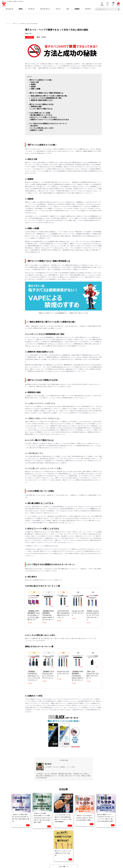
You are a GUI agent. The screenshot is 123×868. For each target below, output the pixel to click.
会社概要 (36, 854)
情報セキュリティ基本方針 (70, 854)
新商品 (21, 9)
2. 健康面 (33, 84)
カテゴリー (88, 9)
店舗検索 (77, 9)
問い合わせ (112, 854)
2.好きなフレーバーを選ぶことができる (43, 117)
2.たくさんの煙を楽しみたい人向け (42, 128)
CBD (67, 9)
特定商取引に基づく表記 (45, 854)
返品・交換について (68, 851)
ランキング (31, 9)
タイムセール (9, 9)
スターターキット (45, 9)
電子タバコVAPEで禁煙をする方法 (41, 104)
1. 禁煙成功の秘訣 (36, 107)
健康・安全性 (41, 37)
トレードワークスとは (100, 854)
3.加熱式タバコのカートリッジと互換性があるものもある (49, 120)
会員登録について (44, 851)
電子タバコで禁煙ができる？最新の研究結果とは (46, 93)
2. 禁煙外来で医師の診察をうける (41, 100)
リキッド (58, 9)
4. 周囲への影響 (35, 89)
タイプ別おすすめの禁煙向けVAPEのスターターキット (48, 124)
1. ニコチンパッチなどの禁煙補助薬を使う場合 (46, 98)
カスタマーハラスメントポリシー (86, 854)
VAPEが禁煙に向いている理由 (40, 113)
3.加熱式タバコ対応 (36, 130)
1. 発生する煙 (34, 82)
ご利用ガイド (36, 851)
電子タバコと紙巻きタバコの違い (41, 80)
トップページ (8, 24)
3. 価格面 (33, 87)
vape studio (60, 866)
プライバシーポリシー (57, 854)
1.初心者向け (34, 126)
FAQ (75, 851)
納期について (52, 851)
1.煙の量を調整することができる (41, 115)
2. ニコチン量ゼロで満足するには (41, 109)
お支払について (59, 851)
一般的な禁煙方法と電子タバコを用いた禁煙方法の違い (49, 96)
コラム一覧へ (63, 834)
